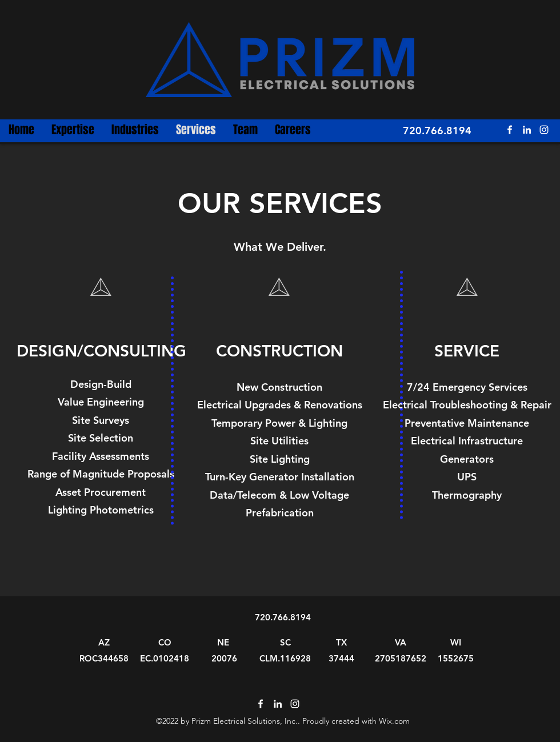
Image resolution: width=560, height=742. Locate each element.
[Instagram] (544, 130)
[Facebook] (510, 130)
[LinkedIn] (527, 130)
